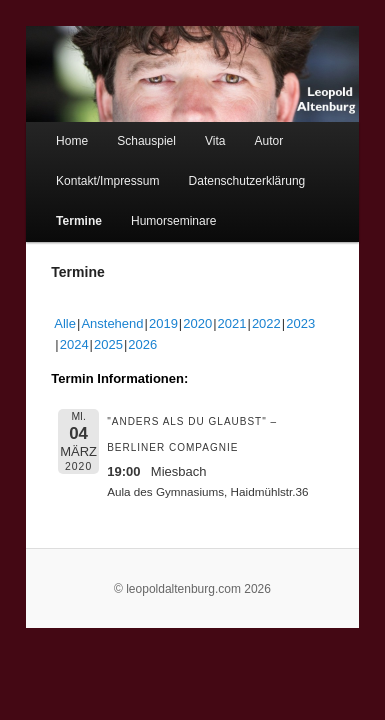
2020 (175, 312)
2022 (244, 312)
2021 (210, 312)
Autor (247, 130)
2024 (312, 312)
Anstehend (90, 312)
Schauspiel (124, 130)
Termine (57, 210)
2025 (52, 333)
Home (50, 130)
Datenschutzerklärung (225, 170)
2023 (278, 312)
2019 (141, 312)
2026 (86, 333)
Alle (43, 312)
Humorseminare (151, 210)
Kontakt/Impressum (85, 170)
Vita (193, 130)
